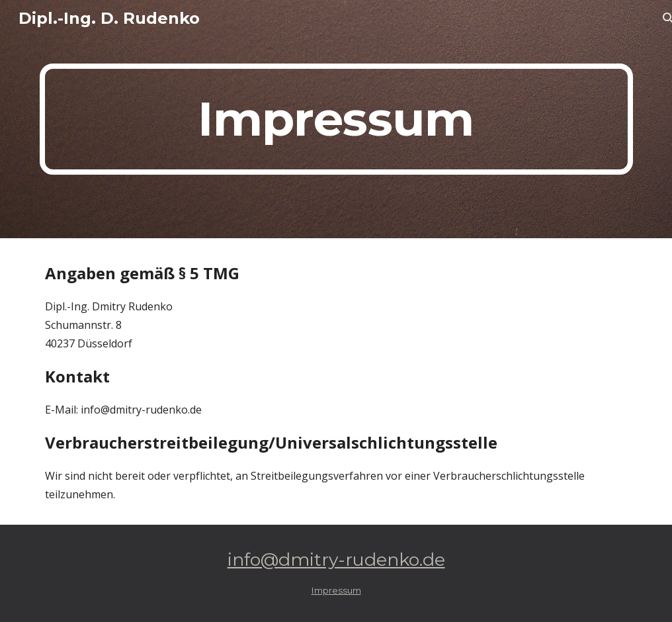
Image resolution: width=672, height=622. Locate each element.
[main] (336, 119)
